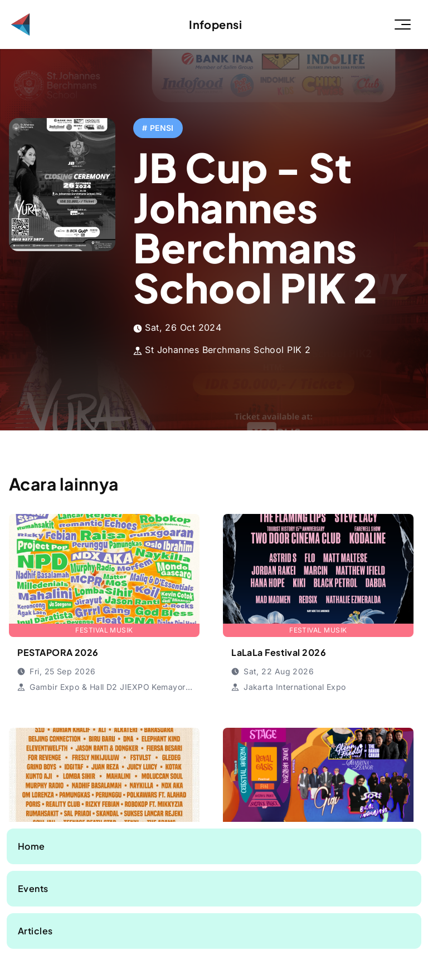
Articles (35, 931)
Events (33, 888)
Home (31, 846)
